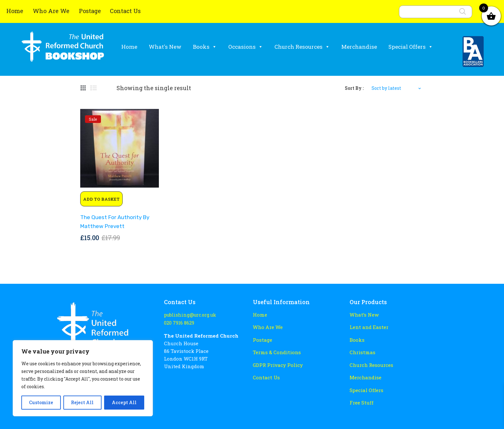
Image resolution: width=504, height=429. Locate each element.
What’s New (364, 315)
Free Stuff (361, 402)
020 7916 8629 (179, 323)
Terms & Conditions (277, 352)
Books (205, 47)
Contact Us (125, 11)
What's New (165, 47)
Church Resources (302, 47)
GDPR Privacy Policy (277, 364)
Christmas (362, 352)
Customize (41, 402)
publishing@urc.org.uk (189, 315)
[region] (83, 378)
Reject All (82, 402)
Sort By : (354, 88)
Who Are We (52, 11)
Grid (83, 88)
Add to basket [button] (101, 199)
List (94, 88)
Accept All (124, 402)
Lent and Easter (368, 327)
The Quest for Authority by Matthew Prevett (114, 222)
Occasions (246, 47)
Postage (90, 11)
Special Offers (411, 47)
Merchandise (359, 47)
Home (16, 11)
